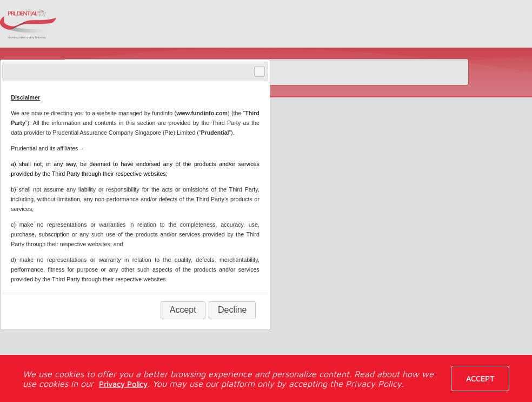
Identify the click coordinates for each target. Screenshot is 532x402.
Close (259, 72)
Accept (480, 378)
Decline (232, 310)
